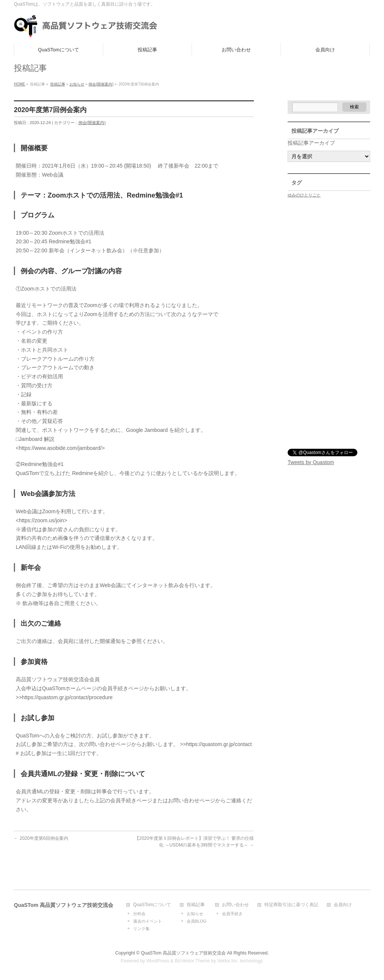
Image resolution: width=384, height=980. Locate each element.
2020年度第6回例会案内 (41, 838)
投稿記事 (58, 84)
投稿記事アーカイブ (311, 143)
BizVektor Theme (192, 961)
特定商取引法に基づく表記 (291, 905)
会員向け (343, 905)
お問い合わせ (235, 905)
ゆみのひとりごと (304, 195)
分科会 (139, 914)
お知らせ (77, 84)
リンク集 (141, 929)
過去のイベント (148, 921)
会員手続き (232, 914)
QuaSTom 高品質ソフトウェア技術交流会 (183, 953)
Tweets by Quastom (311, 462)
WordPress (158, 961)
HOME (19, 84)
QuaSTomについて (152, 905)
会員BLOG (197, 921)
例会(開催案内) (101, 84)
